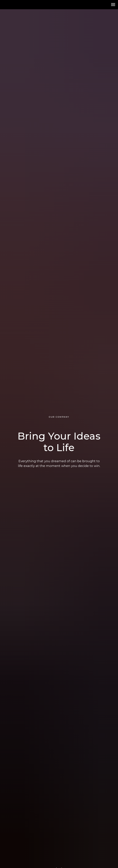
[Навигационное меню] (113, 5)
